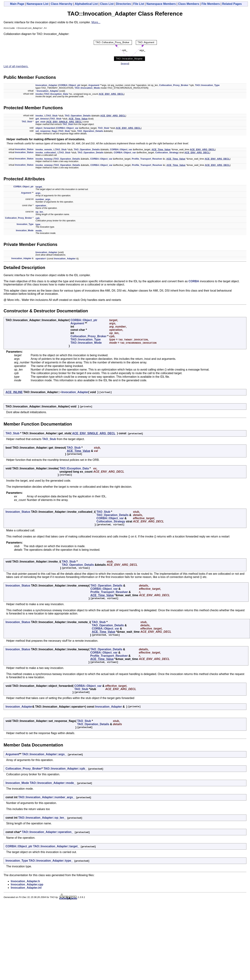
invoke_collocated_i (47, 153)
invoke (39, 94)
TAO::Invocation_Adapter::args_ (44, 755)
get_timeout (42, 119)
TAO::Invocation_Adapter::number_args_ (46, 798)
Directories (123, 4)
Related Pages (232, 4)
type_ (39, 225)
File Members (211, 4)
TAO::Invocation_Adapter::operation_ (48, 833)
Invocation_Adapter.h (25, 882)
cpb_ (38, 219)
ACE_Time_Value (78, 119)
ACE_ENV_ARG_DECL (111, 94)
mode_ (39, 231)
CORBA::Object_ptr (69, 86)
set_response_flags (46, 132)
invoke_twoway (44, 159)
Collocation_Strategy (167, 153)
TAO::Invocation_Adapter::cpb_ (65, 769)
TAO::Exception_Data (56, 94)
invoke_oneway (44, 166)
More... (96, 22)
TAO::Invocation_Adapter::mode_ (53, 783)
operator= (41, 259)
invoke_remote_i (45, 150)
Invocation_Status (24, 150)
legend (125, 64)
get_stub (40, 122)
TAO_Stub (52, 116)
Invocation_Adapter (46, 86)
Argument (94, 86)
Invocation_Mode (25, 231)
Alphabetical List (86, 4)
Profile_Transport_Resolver (147, 159)
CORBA (194, 282)
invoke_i (40, 116)
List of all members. (16, 67)
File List (139, 4)
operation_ (41, 206)
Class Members (189, 4)
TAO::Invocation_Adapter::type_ (51, 861)
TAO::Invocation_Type (207, 86)
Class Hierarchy (62, 4)
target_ (39, 187)
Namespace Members (161, 4)
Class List (107, 4)
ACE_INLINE (14, 393)
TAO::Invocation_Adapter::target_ (56, 847)
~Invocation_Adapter (47, 91)
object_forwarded (45, 128)
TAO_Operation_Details (78, 116)
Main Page (17, 4)
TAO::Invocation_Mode (87, 88)
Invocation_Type (25, 225)
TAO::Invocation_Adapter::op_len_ (42, 818)
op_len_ (40, 212)
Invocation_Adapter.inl (26, 888)
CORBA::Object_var (67, 128)
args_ (39, 194)
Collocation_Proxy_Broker (174, 86)
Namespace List (37, 4)
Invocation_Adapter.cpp (27, 885)
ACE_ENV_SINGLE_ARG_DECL (64, 122)
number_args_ (44, 200)
